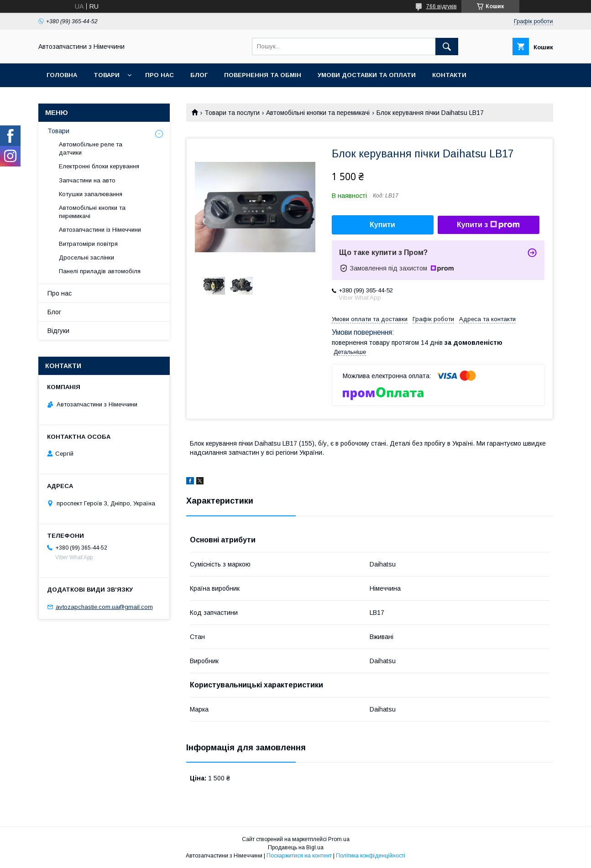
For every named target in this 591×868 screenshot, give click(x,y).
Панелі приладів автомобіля (100, 271)
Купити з (488, 225)
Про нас (160, 75)
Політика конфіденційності (371, 856)
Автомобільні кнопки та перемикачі (318, 113)
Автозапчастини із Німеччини (100, 230)
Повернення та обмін (263, 75)
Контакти (449, 75)
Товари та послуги (232, 113)
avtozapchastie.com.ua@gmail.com (104, 607)
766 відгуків (442, 6)
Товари (107, 75)
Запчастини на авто (87, 180)
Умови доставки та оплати (367, 75)
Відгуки (58, 331)
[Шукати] (447, 47)
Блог (199, 75)
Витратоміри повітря (88, 244)
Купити (382, 225)
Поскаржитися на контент (299, 856)
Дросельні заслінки (86, 257)
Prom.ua (339, 839)
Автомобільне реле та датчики (91, 148)
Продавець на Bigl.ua (296, 847)
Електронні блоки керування (99, 166)
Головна (62, 75)
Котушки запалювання (91, 194)
